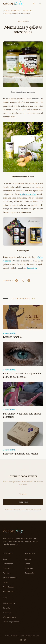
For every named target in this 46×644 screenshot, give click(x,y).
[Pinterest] (21, 640)
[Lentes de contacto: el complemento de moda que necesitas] (23, 354)
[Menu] (40, 4)
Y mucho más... (23, 21)
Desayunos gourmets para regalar (21, 454)
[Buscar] (34, 4)
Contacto (7, 608)
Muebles (6, 568)
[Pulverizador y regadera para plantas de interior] (23, 394)
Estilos (28, 564)
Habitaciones (8, 564)
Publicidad (7, 613)
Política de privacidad (11, 622)
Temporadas (30, 573)
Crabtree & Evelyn (28, 194)
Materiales (29, 568)
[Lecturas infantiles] (23, 317)
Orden (6, 582)
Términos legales (10, 617)
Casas (5, 559)
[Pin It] (17, 281)
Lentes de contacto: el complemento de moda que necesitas (22, 375)
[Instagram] (25, 640)
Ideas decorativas (10, 578)
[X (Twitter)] (23, 281)
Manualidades (8, 587)
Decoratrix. (32, 268)
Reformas (7, 573)
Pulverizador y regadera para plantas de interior (22, 415)
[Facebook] (29, 281)
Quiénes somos (9, 603)
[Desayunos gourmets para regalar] (23, 434)
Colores (28, 559)
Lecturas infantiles (13, 337)
